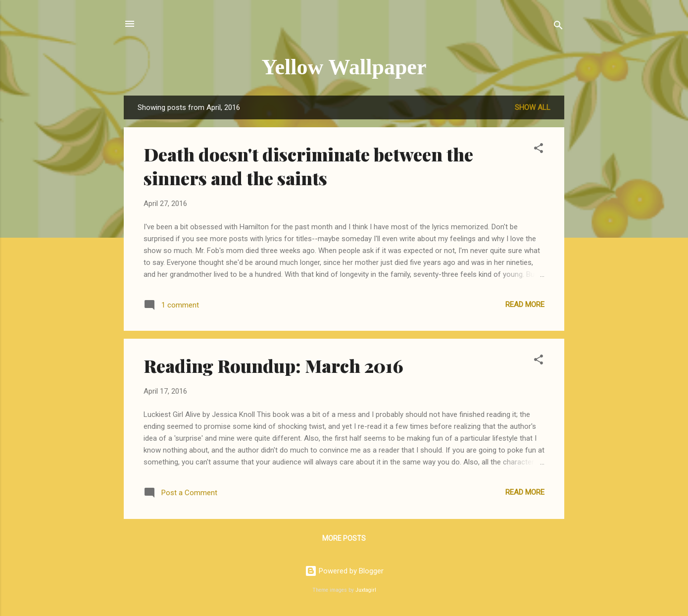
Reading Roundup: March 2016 (273, 365)
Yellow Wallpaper (344, 67)
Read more (525, 305)
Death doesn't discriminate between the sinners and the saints (308, 166)
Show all (533, 107)
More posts (344, 538)
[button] (539, 150)
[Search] (558, 27)
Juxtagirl (366, 590)
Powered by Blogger (344, 571)
